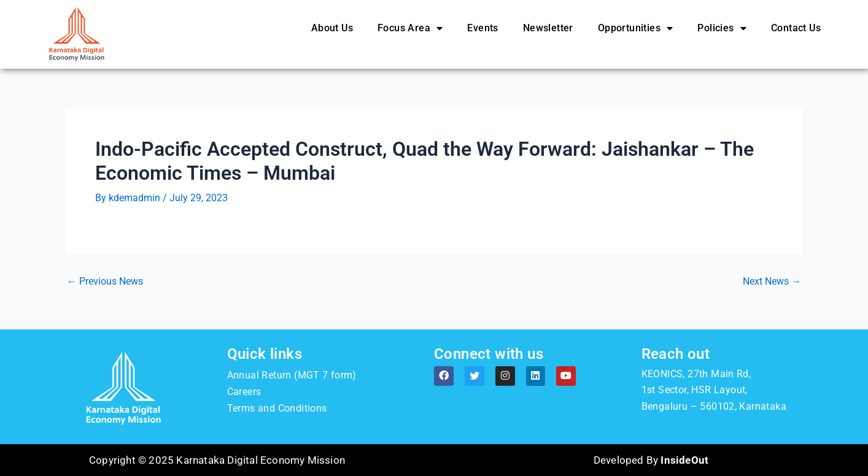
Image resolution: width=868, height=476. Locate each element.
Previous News (105, 282)
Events (482, 28)
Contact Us (796, 28)
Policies (722, 28)
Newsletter (548, 28)
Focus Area (410, 28)
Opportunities (636, 28)
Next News (772, 282)
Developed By (651, 460)
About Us (332, 28)
